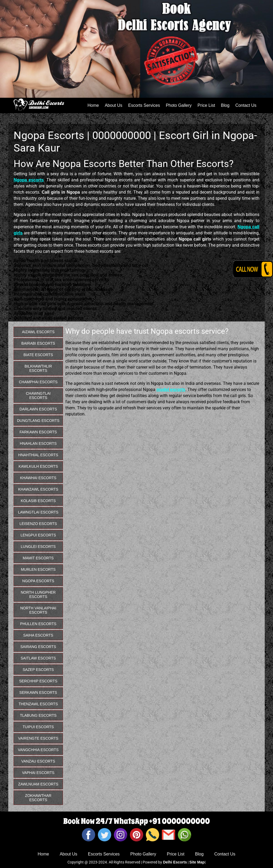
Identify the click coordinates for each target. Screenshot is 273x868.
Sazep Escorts (38, 670)
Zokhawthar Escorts (38, 798)
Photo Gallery (179, 105)
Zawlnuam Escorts (38, 784)
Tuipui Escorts (38, 727)
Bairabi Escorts (38, 343)
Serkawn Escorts (38, 692)
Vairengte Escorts (38, 738)
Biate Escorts (38, 355)
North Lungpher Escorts (38, 594)
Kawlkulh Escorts (38, 466)
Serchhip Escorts (38, 681)
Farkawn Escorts (38, 432)
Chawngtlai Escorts (38, 396)
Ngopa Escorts (38, 581)
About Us (114, 105)
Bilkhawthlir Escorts (38, 368)
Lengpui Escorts (38, 535)
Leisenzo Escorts (38, 524)
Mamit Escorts (38, 558)
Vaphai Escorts (38, 773)
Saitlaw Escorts (38, 658)
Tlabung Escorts (38, 715)
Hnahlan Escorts (38, 443)
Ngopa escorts (29, 180)
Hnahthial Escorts (38, 455)
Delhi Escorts (175, 862)
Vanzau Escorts (38, 761)
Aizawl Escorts (38, 332)
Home (93, 105)
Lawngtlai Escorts (38, 512)
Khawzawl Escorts (38, 489)
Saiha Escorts (38, 635)
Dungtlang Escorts (38, 421)
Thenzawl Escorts (38, 704)
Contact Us (246, 105)
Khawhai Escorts (38, 478)
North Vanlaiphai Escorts (38, 610)
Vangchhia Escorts (38, 750)
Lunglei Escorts (38, 547)
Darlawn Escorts (38, 409)
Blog (225, 105)
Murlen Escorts (38, 569)
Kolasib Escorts (38, 501)
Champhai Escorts (38, 382)
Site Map (197, 862)
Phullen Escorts (38, 624)
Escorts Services (144, 105)
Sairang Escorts (38, 647)
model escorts (171, 390)
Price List (206, 105)
